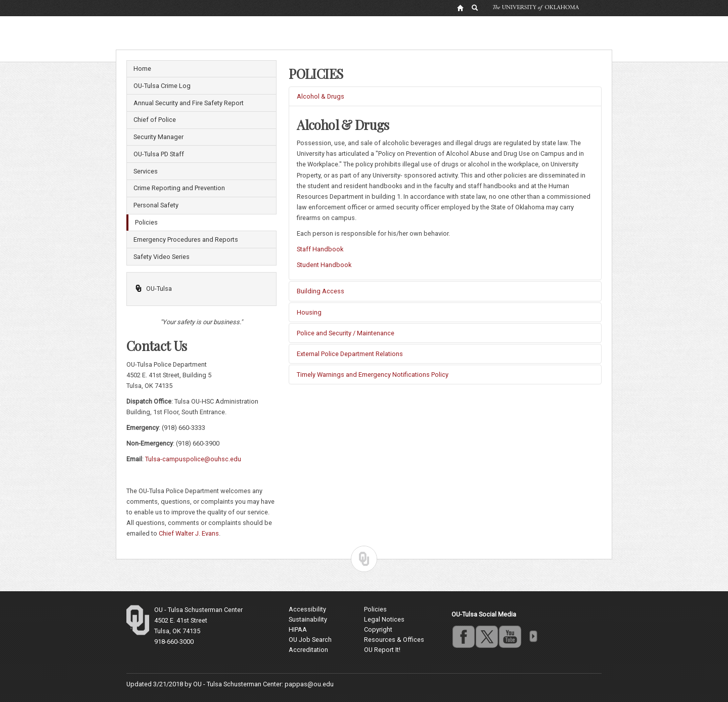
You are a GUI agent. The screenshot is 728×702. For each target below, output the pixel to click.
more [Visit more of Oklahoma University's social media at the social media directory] (533, 636)
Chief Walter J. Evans (189, 533)
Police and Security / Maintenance (346, 333)
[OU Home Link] (460, 8)
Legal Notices (384, 619)
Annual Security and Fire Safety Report (189, 103)
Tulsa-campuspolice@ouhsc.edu (193, 459)
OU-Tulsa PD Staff (159, 154)
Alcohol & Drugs (321, 96)
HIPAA (298, 629)
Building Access (321, 291)
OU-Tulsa (153, 289)
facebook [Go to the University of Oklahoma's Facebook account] (463, 636)
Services (146, 171)
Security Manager (158, 137)
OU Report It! (382, 650)
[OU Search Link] (475, 8)
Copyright (378, 629)
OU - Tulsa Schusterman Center (198, 610)
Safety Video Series (162, 257)
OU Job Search (310, 640)
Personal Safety (156, 205)
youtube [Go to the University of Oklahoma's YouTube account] (510, 636)
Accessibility (307, 609)
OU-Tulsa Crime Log (162, 86)
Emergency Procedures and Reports (186, 239)
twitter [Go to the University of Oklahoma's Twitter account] (486, 636)
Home (142, 69)
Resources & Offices (394, 640)
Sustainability (308, 619)
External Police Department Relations (350, 354)
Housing (309, 312)
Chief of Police (155, 120)
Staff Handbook (320, 249)
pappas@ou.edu (309, 684)
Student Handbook (324, 265)
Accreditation (308, 650)
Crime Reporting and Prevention (179, 188)
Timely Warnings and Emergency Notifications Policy (373, 375)
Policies (146, 222)
